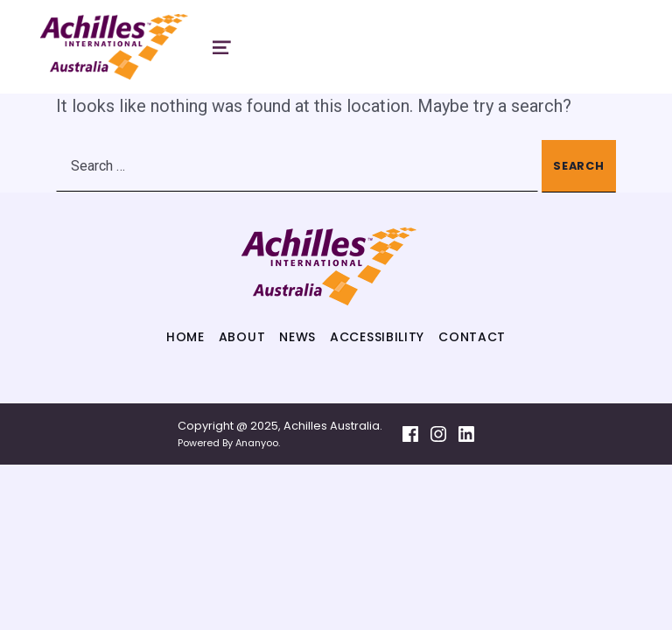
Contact (472, 337)
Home (185, 337)
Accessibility (377, 337)
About (242, 337)
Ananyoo (257, 443)
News (297, 337)
